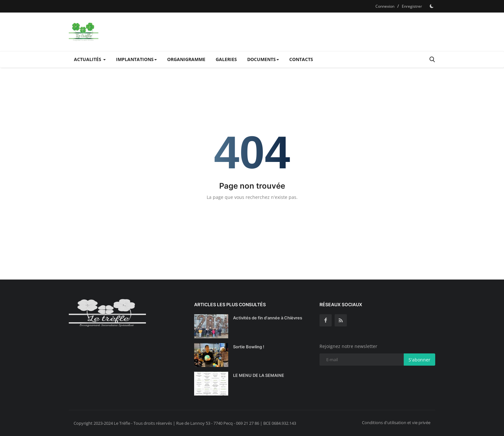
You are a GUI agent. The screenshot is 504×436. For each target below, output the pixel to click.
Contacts (301, 59)
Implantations (136, 59)
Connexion (385, 6)
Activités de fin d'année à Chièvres (268, 318)
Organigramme (186, 59)
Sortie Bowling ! (249, 347)
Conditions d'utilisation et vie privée (396, 423)
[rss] (341, 320)
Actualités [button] (90, 59)
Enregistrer (412, 6)
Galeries (226, 59)
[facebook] (326, 320)
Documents (263, 59)
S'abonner (419, 360)
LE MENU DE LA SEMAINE (259, 375)
